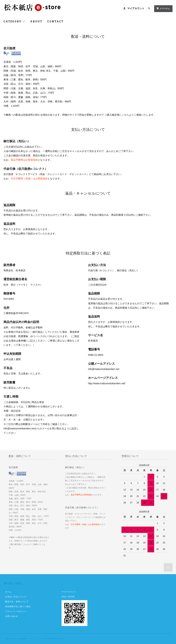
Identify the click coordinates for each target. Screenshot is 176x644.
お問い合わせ (12, 616)
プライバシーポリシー (16, 611)
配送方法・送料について (17, 602)
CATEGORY (14, 21)
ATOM (71, 597)
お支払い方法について (16, 597)
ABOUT (36, 21)
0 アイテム (163, 8)
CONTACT (55, 21)
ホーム (8, 592)
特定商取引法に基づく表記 (18, 606)
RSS (64, 597)
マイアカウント (136, 8)
